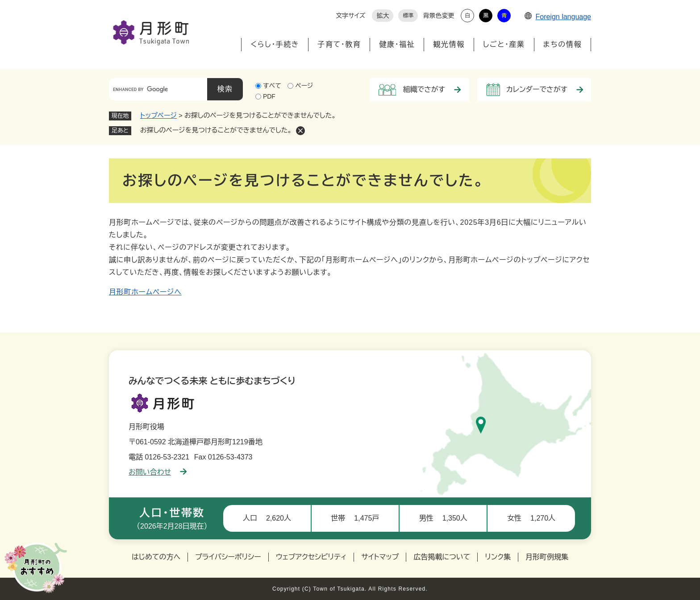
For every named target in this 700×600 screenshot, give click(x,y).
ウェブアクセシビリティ (311, 557)
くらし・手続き (275, 44)
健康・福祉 (397, 44)
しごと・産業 (504, 44)
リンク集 (498, 557)
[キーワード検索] (158, 89)
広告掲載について (442, 557)
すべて (272, 86)
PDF (269, 96)
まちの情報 (562, 44)
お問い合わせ (158, 472)
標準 (408, 16)
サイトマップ (380, 557)
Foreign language (558, 17)
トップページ (158, 115)
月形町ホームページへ (145, 292)
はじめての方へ (156, 557)
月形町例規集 (547, 557)
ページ (304, 86)
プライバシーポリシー (228, 557)
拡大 (383, 16)
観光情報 (449, 44)
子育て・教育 (339, 44)
